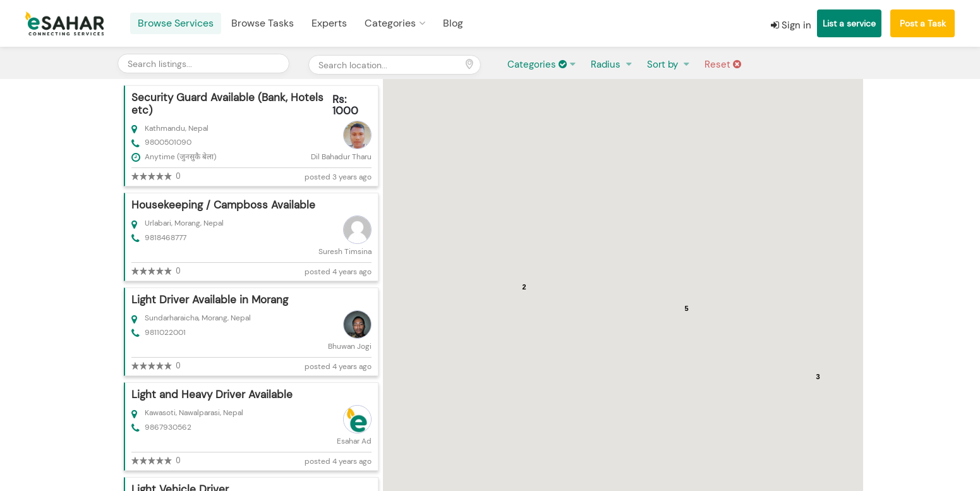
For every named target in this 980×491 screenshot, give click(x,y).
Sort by (664, 64)
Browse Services (176, 23)
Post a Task (923, 23)
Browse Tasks (263, 23)
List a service (849, 23)
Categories (390, 23)
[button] (618, 302)
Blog (453, 23)
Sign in (791, 25)
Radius (607, 64)
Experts (329, 23)
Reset (723, 64)
